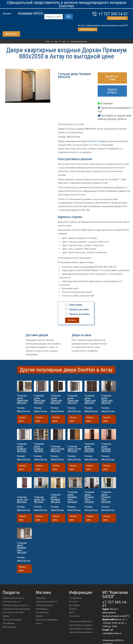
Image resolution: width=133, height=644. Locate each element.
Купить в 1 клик (112, 78)
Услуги (73, 609)
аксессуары (42, 612)
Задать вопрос (112, 91)
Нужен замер (76, 305)
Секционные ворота (13, 598)
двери (39, 616)
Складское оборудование (16, 609)
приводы (41, 598)
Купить (72, 320)
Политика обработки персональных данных (81, 623)
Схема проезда (88, 29)
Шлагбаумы (9, 623)
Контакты (74, 616)
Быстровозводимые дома (47, 621)
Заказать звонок (117, 18)
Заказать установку (79, 314)
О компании (75, 598)
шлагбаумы (42, 609)
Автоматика (9, 627)
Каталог (11, 34)
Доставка (74, 605)
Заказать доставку (79, 309)
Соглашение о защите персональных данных (81, 630)
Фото (72, 612)
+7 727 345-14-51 (113, 14)
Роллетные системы (13, 612)
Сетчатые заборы (12, 620)
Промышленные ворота (16, 605)
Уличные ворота (12, 602)
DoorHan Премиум (97, 141)
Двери (6, 616)
